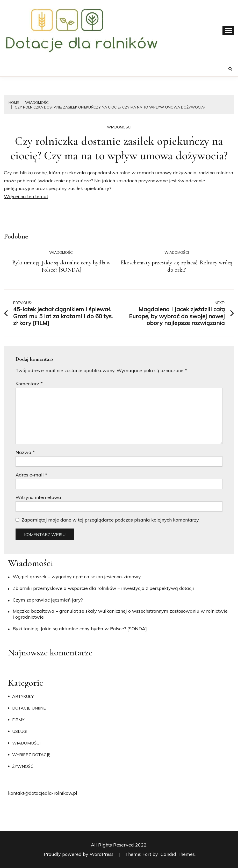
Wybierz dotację (31, 755)
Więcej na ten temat (26, 196)
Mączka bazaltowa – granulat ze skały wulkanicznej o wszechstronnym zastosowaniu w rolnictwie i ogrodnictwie (120, 614)
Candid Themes (178, 854)
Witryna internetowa (38, 497)
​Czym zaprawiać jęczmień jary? (48, 600)
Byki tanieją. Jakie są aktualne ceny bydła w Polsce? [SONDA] (61, 266)
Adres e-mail (31, 475)
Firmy (18, 720)
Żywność (23, 766)
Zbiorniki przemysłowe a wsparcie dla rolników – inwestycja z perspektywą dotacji (103, 588)
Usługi (20, 731)
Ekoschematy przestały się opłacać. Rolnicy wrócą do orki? (176, 266)
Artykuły (23, 696)
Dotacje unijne (29, 708)
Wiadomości (119, 127)
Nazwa (25, 452)
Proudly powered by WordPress (79, 854)
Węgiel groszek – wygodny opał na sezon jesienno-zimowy (77, 577)
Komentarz (29, 384)
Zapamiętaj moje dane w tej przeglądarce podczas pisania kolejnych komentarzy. (110, 520)
